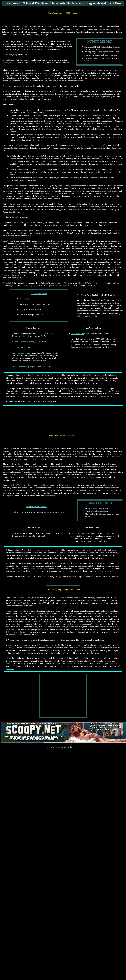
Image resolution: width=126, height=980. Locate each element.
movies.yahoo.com (20, 353)
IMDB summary (78, 333)
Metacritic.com (19, 347)
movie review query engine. (24, 366)
